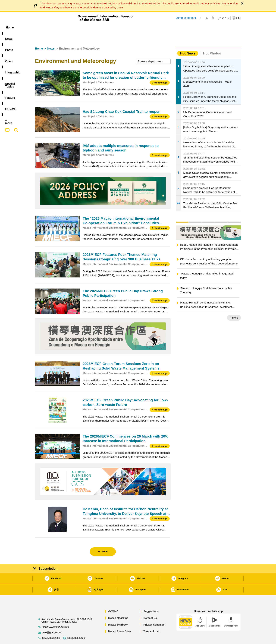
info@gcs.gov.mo (52, 622)
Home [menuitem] (42, 27)
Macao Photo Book (120, 620)
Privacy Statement (154, 614)
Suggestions (151, 601)
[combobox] (153, 51)
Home (39, 38)
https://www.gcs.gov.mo (56, 616)
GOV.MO (113, 601)
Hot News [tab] (188, 43)
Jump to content (186, 18)
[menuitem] (57, 28)
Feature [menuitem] (152, 27)
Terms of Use (151, 620)
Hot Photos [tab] (212, 43)
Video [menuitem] (87, 27)
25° (225, 18)
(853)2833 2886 (51, 627)
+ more (234, 307)
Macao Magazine (118, 607)
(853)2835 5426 (76, 627)
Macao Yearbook (118, 614)
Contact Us (150, 607)
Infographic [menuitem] (106, 27)
